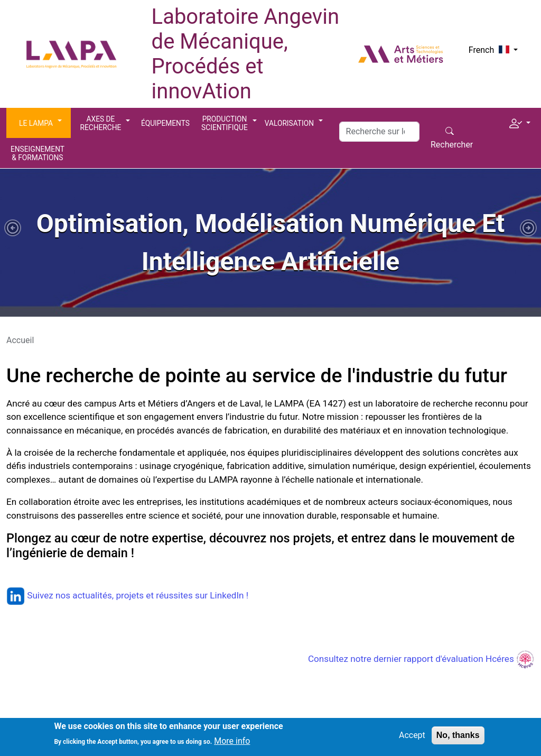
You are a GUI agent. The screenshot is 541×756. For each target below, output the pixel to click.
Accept (412, 739)
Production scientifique (225, 123)
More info (232, 745)
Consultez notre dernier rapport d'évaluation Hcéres (421, 659)
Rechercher (452, 145)
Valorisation (289, 123)
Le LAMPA (36, 123)
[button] (520, 122)
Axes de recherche (101, 123)
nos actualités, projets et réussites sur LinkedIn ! (152, 595)
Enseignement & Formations (38, 153)
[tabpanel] (270, 243)
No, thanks (458, 739)
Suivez (31, 595)
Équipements (165, 123)
